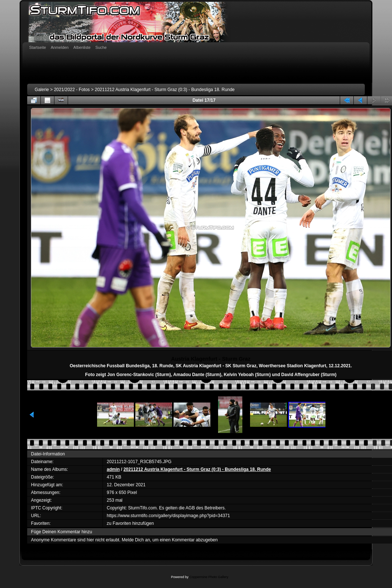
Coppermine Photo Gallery (209, 577)
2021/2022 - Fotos (72, 90)
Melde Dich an (136, 540)
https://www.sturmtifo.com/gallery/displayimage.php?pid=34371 (168, 516)
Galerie (42, 90)
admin (113, 469)
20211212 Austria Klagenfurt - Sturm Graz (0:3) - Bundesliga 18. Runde (165, 90)
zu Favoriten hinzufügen (130, 523)
